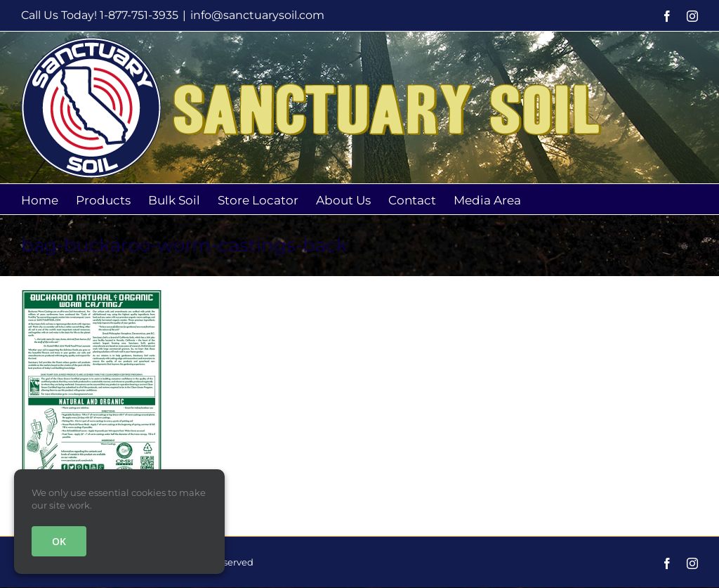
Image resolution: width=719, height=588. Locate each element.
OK (59, 541)
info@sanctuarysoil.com (257, 15)
